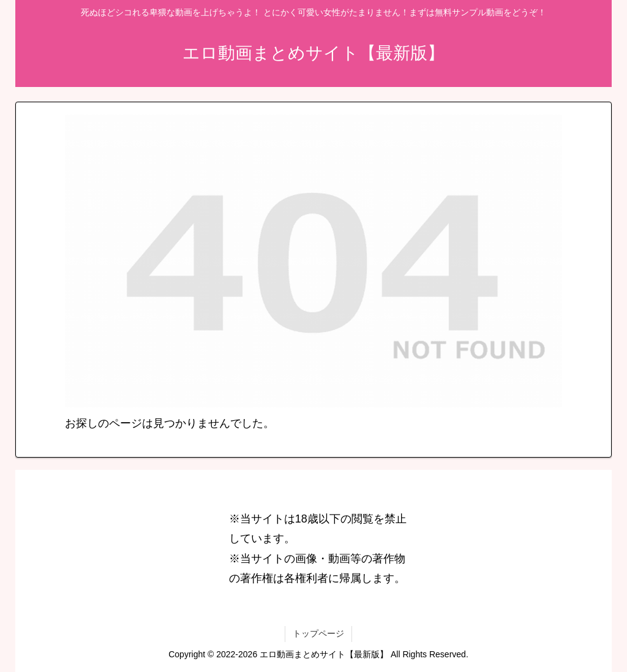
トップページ (318, 633)
